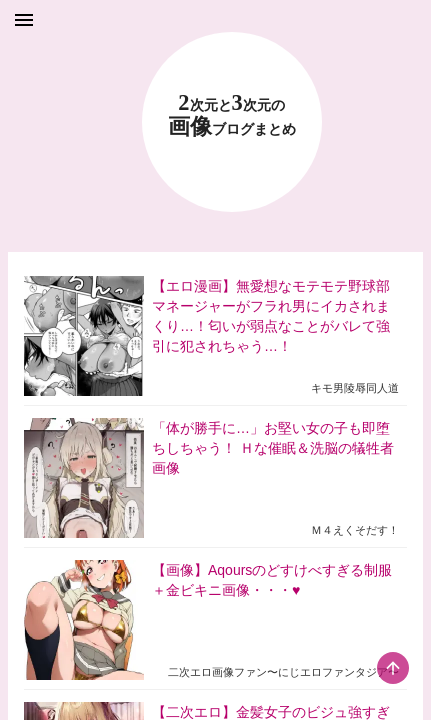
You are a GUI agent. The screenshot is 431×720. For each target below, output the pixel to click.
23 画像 (232, 115)
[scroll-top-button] (393, 668)
